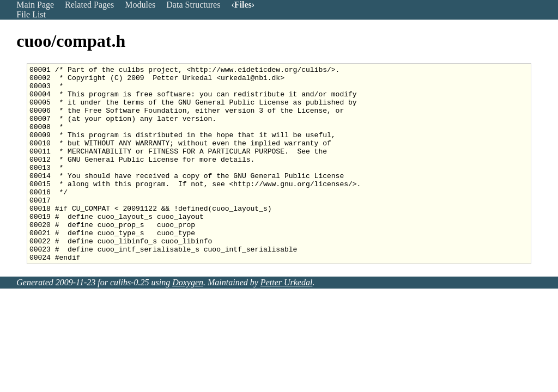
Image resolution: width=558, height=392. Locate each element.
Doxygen (188, 321)
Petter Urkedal (287, 321)
